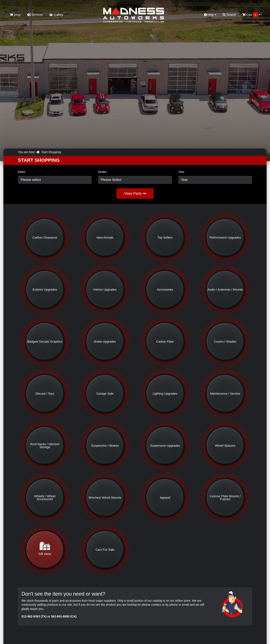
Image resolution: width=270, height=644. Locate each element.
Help (210, 15)
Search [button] (229, 15)
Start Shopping (51, 152)
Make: (22, 172)
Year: (182, 172)
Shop (15, 15)
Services (35, 15)
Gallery (56, 15)
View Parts (135, 194)
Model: (103, 172)
